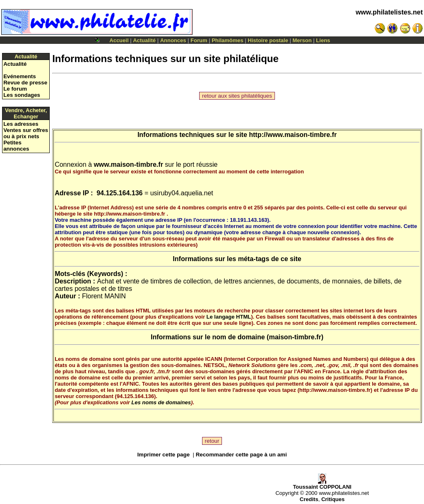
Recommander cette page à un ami (241, 455)
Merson (302, 40)
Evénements (20, 76)
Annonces (173, 40)
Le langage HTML (229, 317)
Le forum (15, 89)
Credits (309, 499)
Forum (199, 40)
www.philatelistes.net (389, 12)
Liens (323, 40)
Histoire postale (268, 40)
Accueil (119, 40)
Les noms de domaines (161, 402)
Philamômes (228, 40)
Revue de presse (25, 83)
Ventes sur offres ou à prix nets (26, 133)
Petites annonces (16, 146)
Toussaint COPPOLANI (322, 484)
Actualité (144, 40)
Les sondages (22, 95)
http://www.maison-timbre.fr (293, 135)
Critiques (333, 499)
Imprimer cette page (163, 455)
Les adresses (21, 124)
